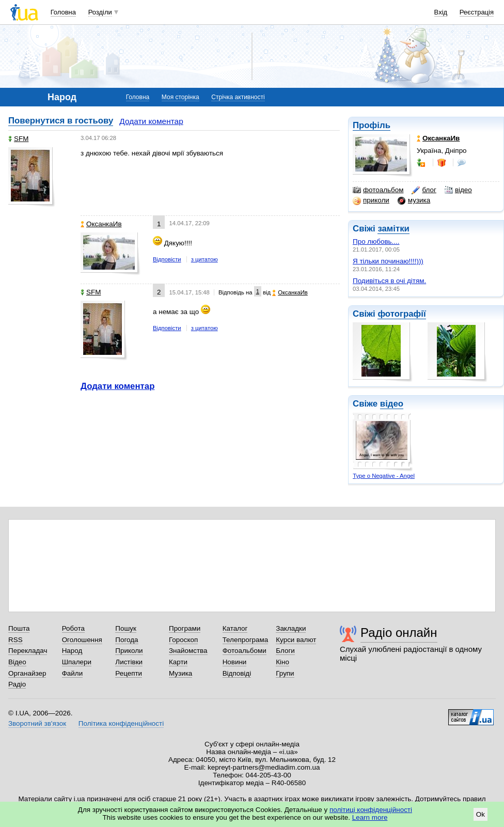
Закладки (291, 628)
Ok (481, 814)
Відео (17, 662)
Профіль (372, 125)
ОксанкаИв (101, 224)
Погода (127, 640)
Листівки (129, 662)
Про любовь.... (376, 241)
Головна (63, 12)
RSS (15, 640)
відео (458, 190)
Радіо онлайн (399, 633)
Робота (73, 628)
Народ (72, 651)
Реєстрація (477, 12)
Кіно (282, 662)
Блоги (285, 651)
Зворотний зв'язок (37, 723)
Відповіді (237, 673)
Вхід (441, 12)
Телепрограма (246, 640)
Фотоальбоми (245, 651)
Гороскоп (183, 640)
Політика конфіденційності (121, 723)
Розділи (100, 12)
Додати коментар (151, 121)
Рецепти (129, 673)
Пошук (126, 628)
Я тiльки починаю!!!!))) (388, 261)
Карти (178, 662)
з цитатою (204, 259)
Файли (73, 673)
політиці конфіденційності (371, 810)
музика (414, 200)
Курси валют (296, 640)
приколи (371, 200)
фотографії (401, 314)
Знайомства (188, 651)
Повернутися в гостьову (61, 121)
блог (424, 190)
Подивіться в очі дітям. (389, 281)
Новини (235, 662)
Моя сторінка (180, 97)
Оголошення (82, 640)
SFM (18, 139)
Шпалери (77, 662)
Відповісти (167, 259)
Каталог (235, 628)
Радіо (17, 684)
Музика (180, 673)
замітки (393, 229)
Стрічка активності (238, 97)
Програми (185, 628)
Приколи (129, 651)
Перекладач (28, 651)
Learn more (370, 817)
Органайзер (27, 673)
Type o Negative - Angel (384, 476)
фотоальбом (378, 190)
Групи (285, 673)
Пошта (19, 628)
